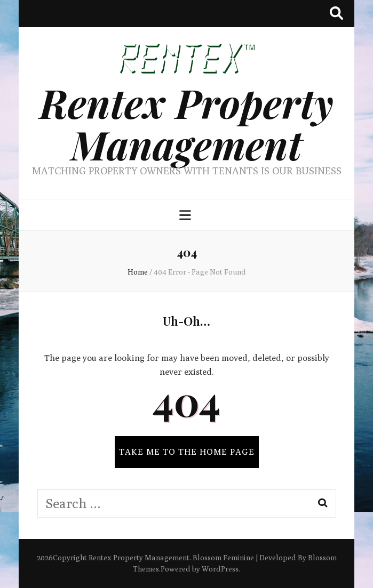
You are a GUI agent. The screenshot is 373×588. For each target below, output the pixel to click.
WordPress (220, 569)
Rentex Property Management (187, 123)
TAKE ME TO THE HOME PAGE (187, 452)
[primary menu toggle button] (187, 216)
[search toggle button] (336, 14)
